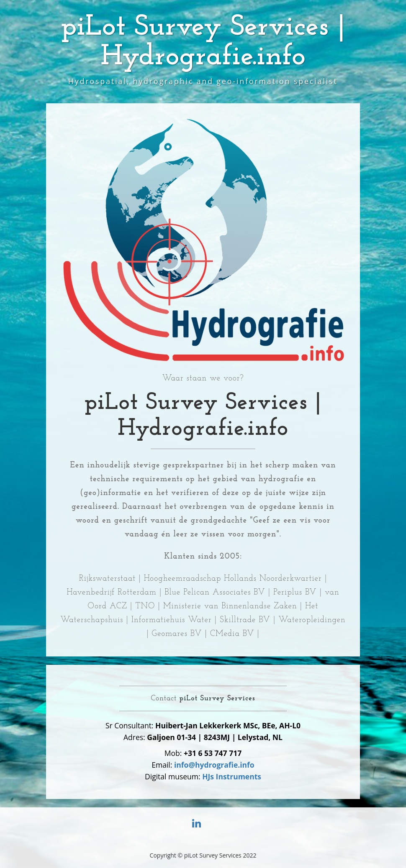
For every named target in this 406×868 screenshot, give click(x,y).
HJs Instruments (232, 776)
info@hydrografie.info (214, 765)
